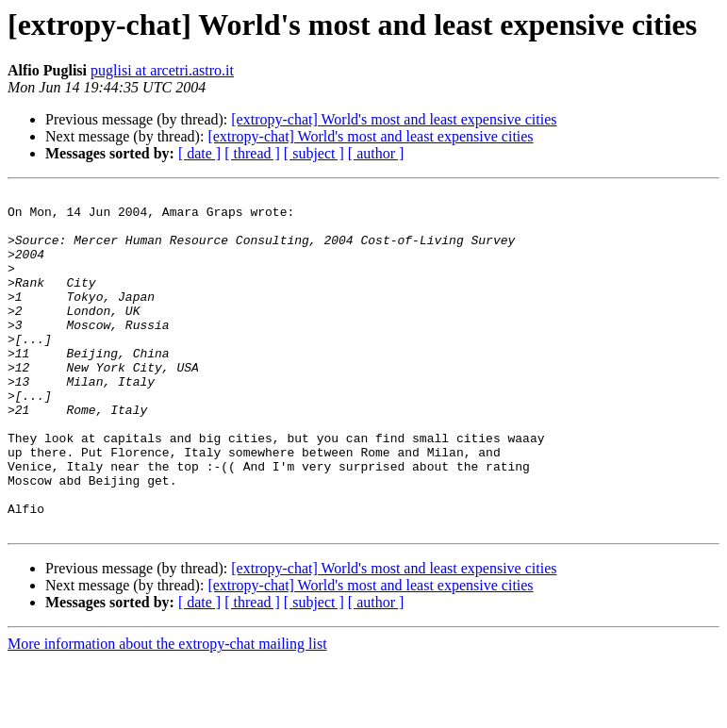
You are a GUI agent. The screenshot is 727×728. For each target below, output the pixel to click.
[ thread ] (252, 153)
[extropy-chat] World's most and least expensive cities (394, 119)
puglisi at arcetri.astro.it (162, 70)
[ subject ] (314, 153)
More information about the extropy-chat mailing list (167, 711)
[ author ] (376, 153)
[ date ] (199, 153)
